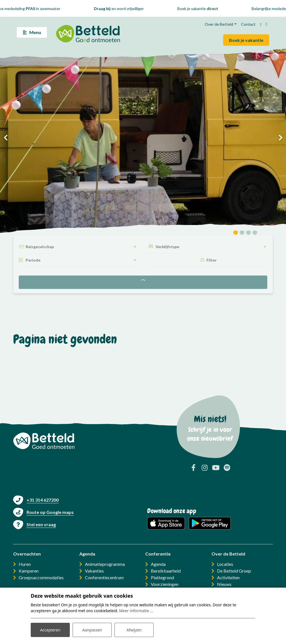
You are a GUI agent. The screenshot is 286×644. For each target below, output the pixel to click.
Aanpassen (92, 630)
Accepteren (50, 630)
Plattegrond (162, 577)
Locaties (225, 564)
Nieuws (224, 584)
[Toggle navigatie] (32, 32)
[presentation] (6, 138)
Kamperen (29, 571)
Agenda (158, 564)
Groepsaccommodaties (41, 577)
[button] (236, 234)
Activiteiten (228, 577)
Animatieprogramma (105, 564)
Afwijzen (134, 630)
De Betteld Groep (234, 571)
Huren (25, 564)
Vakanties (94, 571)
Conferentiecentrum (104, 577)
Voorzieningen (165, 584)
